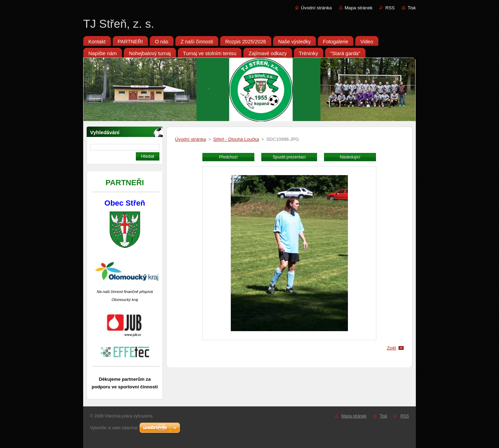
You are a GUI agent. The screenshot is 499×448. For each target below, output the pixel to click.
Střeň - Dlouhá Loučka (236, 139)
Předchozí (228, 157)
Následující (350, 157)
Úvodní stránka (316, 8)
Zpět (391, 348)
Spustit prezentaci (289, 157)
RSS (390, 8)
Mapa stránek (359, 8)
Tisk (412, 8)
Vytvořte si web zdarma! (114, 428)
